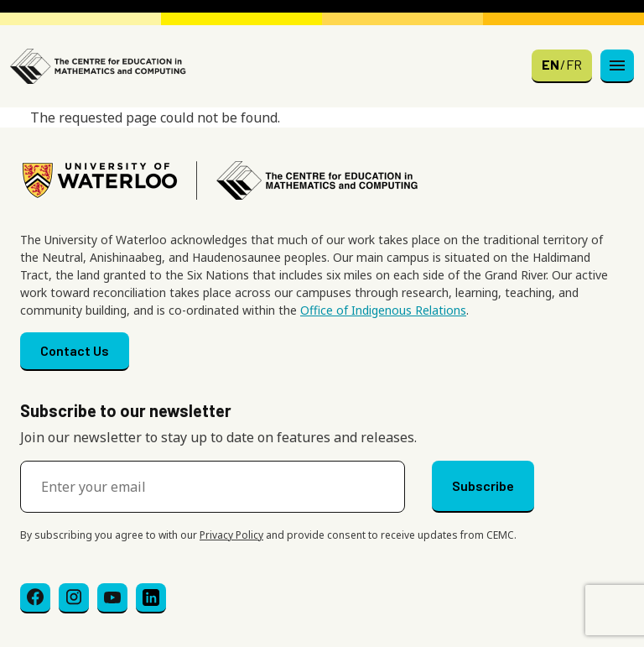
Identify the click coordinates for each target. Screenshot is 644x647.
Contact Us (75, 350)
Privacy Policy (231, 535)
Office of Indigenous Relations (383, 310)
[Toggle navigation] (617, 66)
